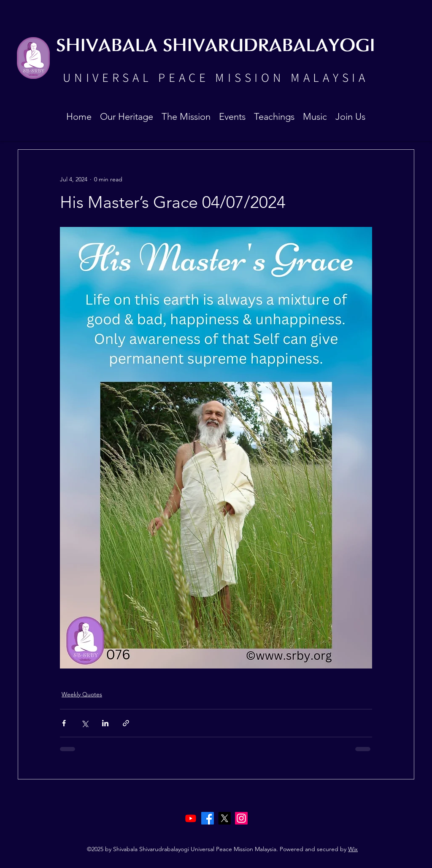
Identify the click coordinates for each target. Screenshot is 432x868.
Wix (353, 849)
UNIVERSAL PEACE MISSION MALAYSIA (216, 77)
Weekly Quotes (82, 694)
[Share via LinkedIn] (105, 723)
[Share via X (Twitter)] (85, 723)
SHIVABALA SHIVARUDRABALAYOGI (216, 46)
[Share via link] (126, 723)
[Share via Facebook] (64, 723)
